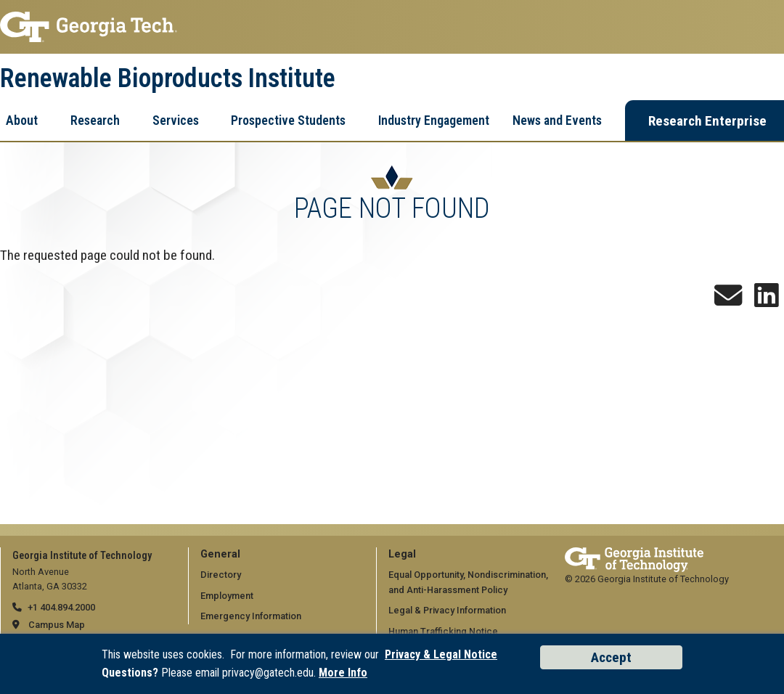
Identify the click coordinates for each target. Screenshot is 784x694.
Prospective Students (288, 120)
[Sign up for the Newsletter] (728, 301)
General (220, 554)
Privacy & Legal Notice (441, 654)
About (22, 120)
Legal (402, 554)
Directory (221, 575)
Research (95, 120)
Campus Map (57, 625)
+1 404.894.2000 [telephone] (61, 607)
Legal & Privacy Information (447, 610)
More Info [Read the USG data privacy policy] (343, 673)
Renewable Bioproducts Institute (168, 78)
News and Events (557, 120)
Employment (227, 596)
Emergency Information (251, 616)
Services (176, 120)
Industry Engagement (434, 120)
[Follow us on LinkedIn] (767, 301)
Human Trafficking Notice (443, 631)
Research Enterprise (707, 121)
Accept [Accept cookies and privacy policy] (611, 657)
